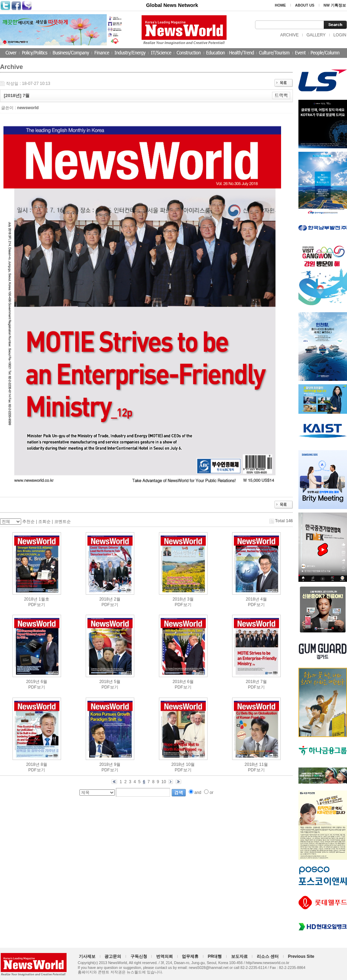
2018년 (31, 599)
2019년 (33, 682)
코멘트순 (62, 522)
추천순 (28, 522)
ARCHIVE (289, 35)
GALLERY (316, 35)
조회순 (44, 522)
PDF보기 (37, 605)
